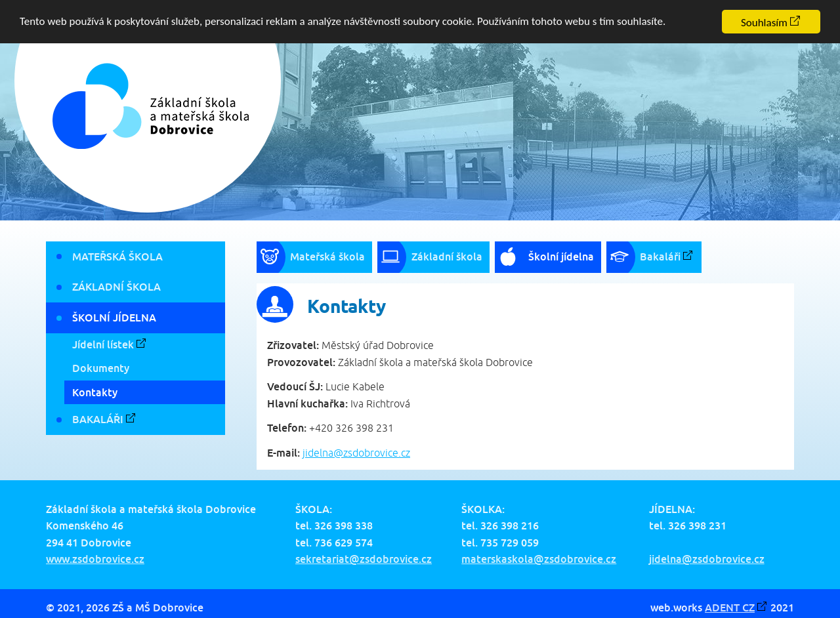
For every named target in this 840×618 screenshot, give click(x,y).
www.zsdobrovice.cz (95, 559)
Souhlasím (764, 23)
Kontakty (95, 392)
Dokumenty (101, 368)
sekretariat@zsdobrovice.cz (364, 559)
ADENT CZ (730, 608)
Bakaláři (98, 419)
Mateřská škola (117, 256)
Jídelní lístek (103, 344)
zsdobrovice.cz (377, 453)
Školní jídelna (114, 318)
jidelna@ (323, 453)
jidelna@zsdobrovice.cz (707, 559)
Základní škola (116, 287)
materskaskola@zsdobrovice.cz (539, 559)
